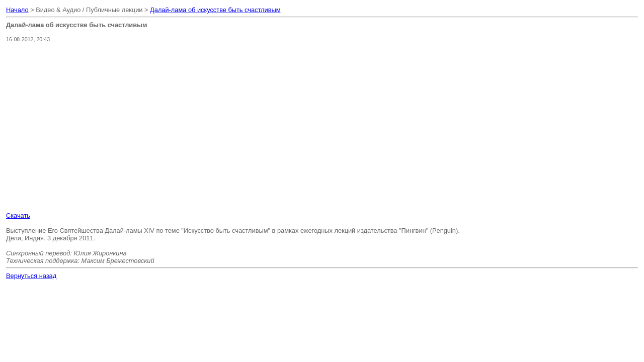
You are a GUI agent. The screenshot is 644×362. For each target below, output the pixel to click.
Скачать (18, 215)
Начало (17, 10)
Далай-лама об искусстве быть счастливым (215, 10)
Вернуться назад (31, 276)
